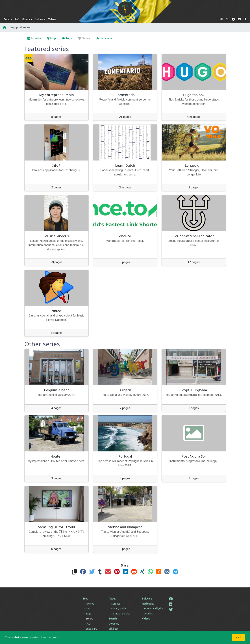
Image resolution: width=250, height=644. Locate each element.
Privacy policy (118, 609)
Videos (52, 19)
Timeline (34, 38)
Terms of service (119, 614)
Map (52, 38)
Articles (147, 614)
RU (221, 19)
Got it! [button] (238, 638)
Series (84, 38)
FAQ (17, 19)
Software (40, 19)
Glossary (27, 19)
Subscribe (104, 38)
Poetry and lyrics (153, 609)
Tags (67, 38)
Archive (8, 19)
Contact (114, 604)
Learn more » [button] (50, 637)
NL (227, 19)
